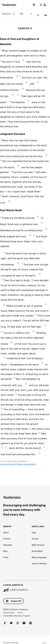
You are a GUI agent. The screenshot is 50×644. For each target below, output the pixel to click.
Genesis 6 (9, 14)
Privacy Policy (9, 613)
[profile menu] (43, 5)
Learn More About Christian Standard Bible (18, 464)
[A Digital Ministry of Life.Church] (25, 586)
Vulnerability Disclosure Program (17, 616)
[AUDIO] (38, 15)
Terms (20, 613)
